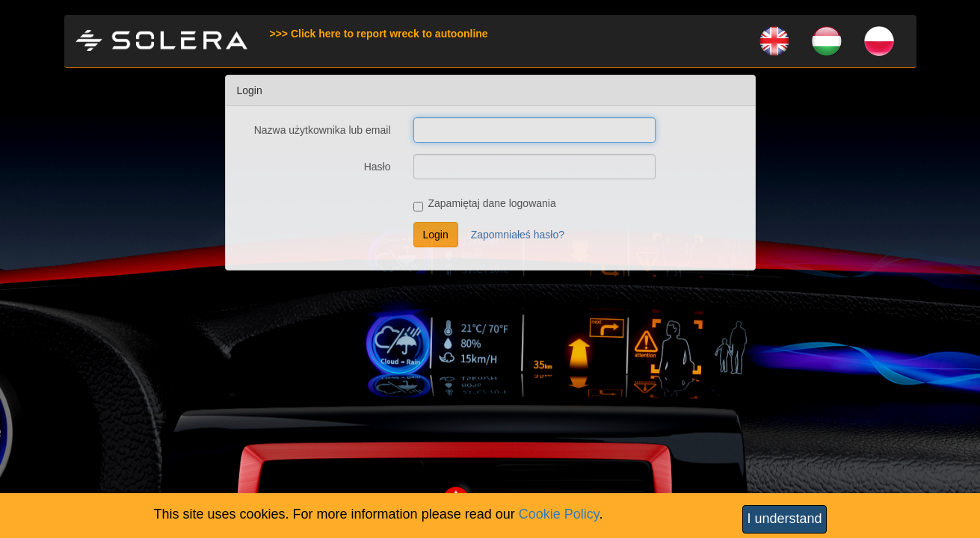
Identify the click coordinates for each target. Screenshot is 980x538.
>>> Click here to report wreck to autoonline (379, 34)
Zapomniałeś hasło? (518, 235)
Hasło (377, 167)
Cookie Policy (559, 514)
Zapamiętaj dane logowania (485, 204)
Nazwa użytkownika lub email (323, 130)
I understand (784, 519)
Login (436, 235)
